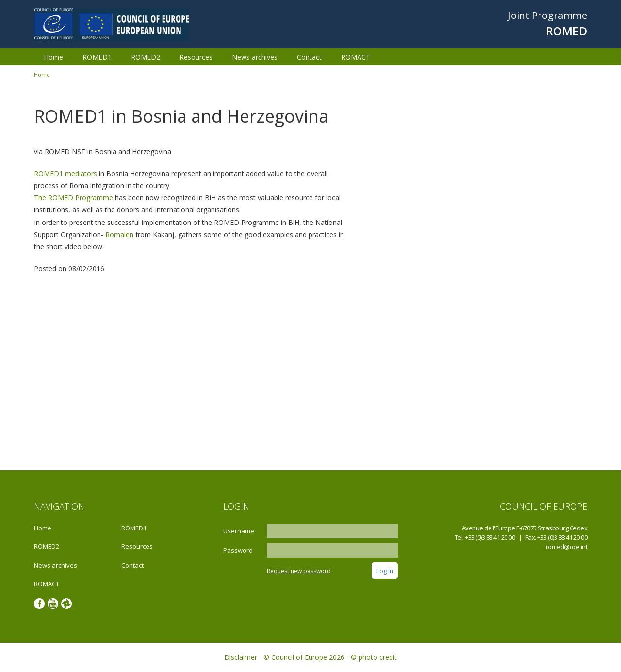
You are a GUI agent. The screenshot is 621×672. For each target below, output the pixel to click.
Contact (309, 57)
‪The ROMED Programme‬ (74, 198)
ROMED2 (146, 57)
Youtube (53, 604)
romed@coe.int (567, 547)
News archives (255, 57)
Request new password (299, 571)
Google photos (66, 604)
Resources (196, 57)
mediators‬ (81, 173)
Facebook (39, 604)
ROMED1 (97, 57)
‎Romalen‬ (119, 234)
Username (239, 531)
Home (53, 57)
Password (238, 550)
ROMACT (356, 57)
